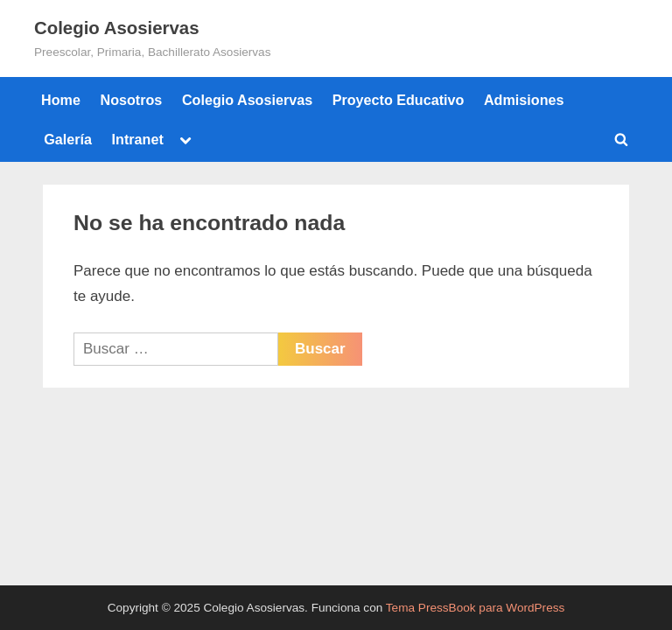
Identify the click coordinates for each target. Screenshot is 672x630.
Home (61, 100)
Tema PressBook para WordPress (476, 608)
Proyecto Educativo (399, 100)
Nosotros (131, 100)
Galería (68, 139)
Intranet (138, 139)
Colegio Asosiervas (117, 28)
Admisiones (524, 100)
